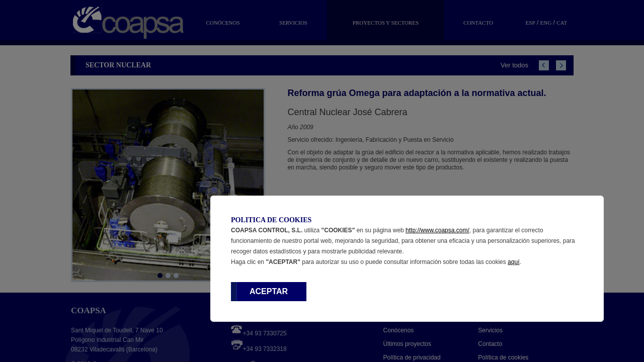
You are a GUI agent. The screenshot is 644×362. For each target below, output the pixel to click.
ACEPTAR (269, 291)
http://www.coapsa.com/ (437, 230)
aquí (513, 262)
